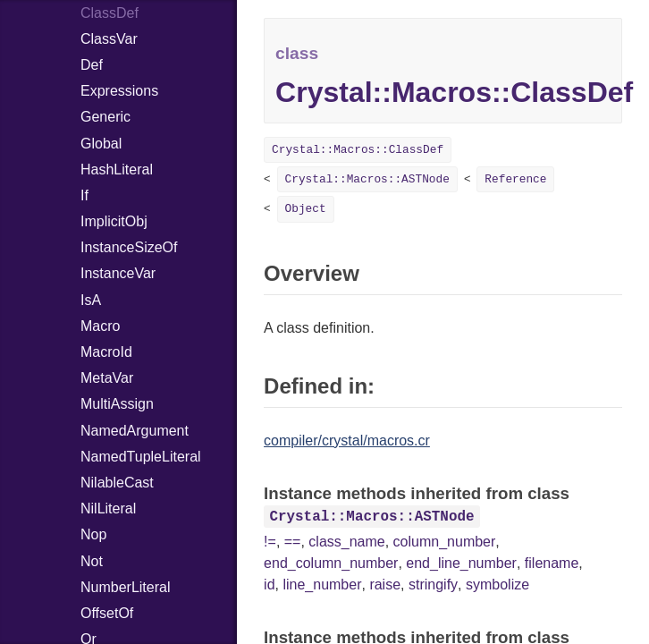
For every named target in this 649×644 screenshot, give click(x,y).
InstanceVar (118, 273)
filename (552, 563)
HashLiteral (117, 169)
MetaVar (107, 378)
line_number (322, 585)
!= (270, 542)
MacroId (106, 352)
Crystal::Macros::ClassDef (358, 150)
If (84, 195)
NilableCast (117, 483)
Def (92, 65)
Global (101, 144)
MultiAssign (117, 404)
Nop (93, 534)
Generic (105, 117)
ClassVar (109, 39)
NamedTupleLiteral (141, 457)
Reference (515, 179)
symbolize (497, 585)
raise (385, 585)
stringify (433, 585)
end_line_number (461, 563)
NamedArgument (135, 431)
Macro (100, 326)
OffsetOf (107, 613)
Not (92, 561)
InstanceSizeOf (129, 247)
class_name (346, 542)
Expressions (119, 91)
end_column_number (331, 563)
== (293, 542)
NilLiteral (108, 508)
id (269, 585)
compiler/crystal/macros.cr (347, 441)
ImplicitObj (114, 221)
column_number (445, 542)
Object (306, 209)
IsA (91, 300)
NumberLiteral (125, 587)
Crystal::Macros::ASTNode (367, 179)
